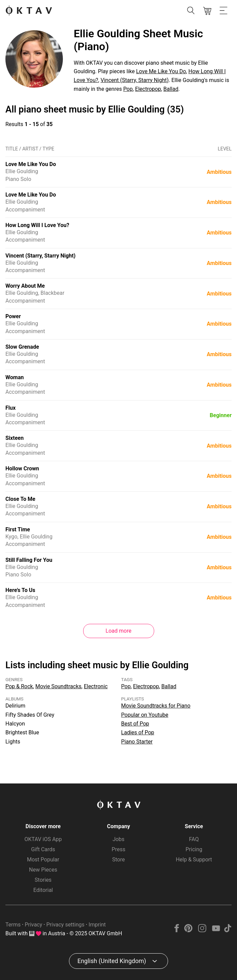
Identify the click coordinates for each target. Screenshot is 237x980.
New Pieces (43, 870)
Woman (15, 377)
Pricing (194, 849)
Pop (128, 89)
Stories (43, 880)
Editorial (43, 890)
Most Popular (43, 860)
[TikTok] (228, 930)
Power (13, 316)
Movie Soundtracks (58, 686)
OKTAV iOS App (43, 839)
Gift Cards (43, 849)
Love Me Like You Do (161, 71)
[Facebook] (177, 930)
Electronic (96, 686)
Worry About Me (25, 286)
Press (118, 849)
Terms (13, 925)
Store (119, 860)
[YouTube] (216, 930)
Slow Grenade (22, 347)
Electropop (148, 89)
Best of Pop (135, 724)
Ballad (171, 89)
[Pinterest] (188, 930)
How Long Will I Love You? (37, 225)
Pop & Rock (19, 686)
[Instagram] (202, 930)
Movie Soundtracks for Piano (156, 706)
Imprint (97, 925)
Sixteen (15, 438)
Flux (10, 408)
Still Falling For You (29, 560)
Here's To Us (20, 590)
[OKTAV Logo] (29, 11)
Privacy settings (65, 925)
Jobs (119, 839)
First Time (18, 529)
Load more (118, 631)
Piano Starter (137, 742)
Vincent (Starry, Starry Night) (134, 80)
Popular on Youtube (145, 715)
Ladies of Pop (138, 732)
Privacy (33, 925)
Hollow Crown (22, 468)
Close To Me (20, 499)
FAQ (194, 839)
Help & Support (194, 860)
